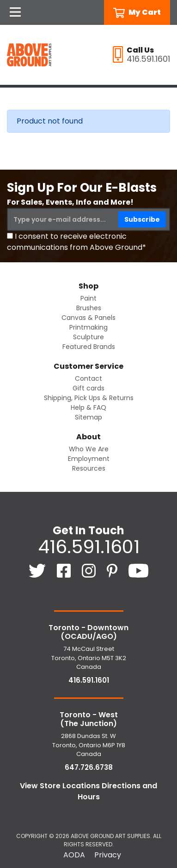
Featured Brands (89, 347)
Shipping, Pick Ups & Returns (89, 398)
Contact (88, 378)
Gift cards (88, 388)
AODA (74, 855)
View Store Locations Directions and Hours (88, 791)
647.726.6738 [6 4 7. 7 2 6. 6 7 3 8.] (89, 767)
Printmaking (88, 327)
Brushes (89, 308)
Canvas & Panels (88, 318)
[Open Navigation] (15, 12)
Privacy (108, 855)
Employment (89, 459)
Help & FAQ (88, 407)
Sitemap (88, 417)
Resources (89, 468)
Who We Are (89, 449)
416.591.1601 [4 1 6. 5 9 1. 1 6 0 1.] (89, 547)
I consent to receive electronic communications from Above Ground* (76, 242)
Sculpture (88, 337)
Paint (88, 298)
